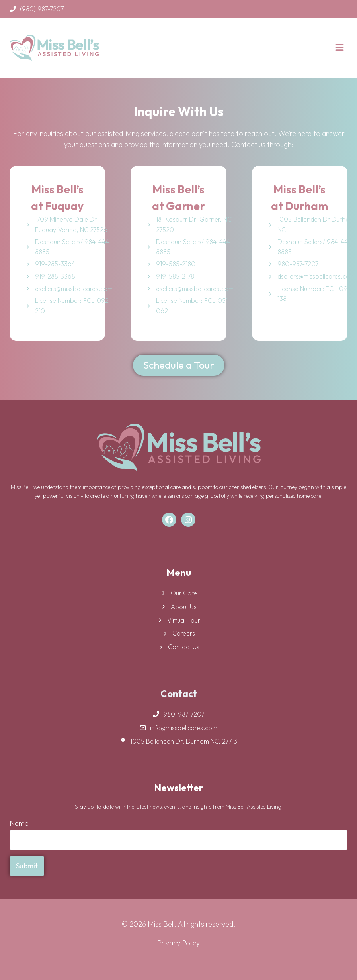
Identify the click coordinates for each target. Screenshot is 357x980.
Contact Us (184, 647)
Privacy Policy (178, 943)
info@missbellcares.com (184, 728)
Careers (184, 633)
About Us (184, 607)
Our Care (184, 593)
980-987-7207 (298, 264)
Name (19, 823)
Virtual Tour (184, 620)
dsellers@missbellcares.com (74, 289)
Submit (27, 866)
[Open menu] (339, 47)
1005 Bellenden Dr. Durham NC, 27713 (184, 741)
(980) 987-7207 (42, 9)
